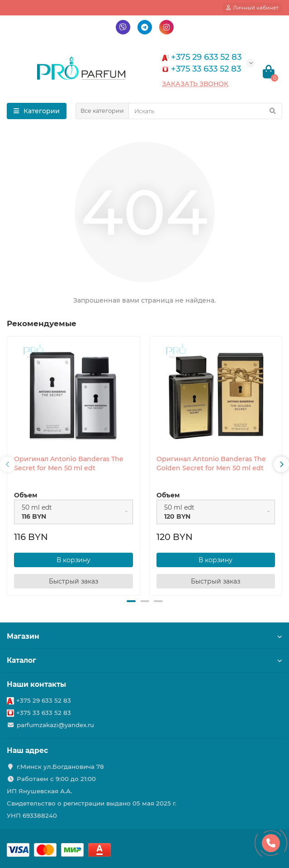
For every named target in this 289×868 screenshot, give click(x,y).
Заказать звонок (195, 84)
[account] (252, 8)
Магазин (144, 636)
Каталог (144, 660)
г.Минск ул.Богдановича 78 (60, 767)
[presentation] (8, 464)
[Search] (205, 111)
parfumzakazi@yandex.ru (55, 725)
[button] (131, 601)
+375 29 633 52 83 (44, 700)
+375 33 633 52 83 (44, 713)
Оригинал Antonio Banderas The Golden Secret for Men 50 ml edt (211, 463)
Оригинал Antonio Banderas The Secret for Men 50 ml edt (69, 463)
